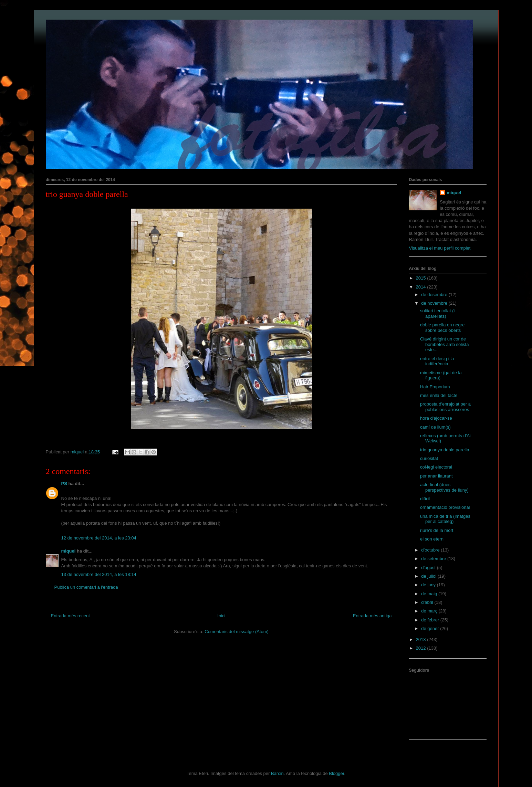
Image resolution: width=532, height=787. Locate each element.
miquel (69, 551)
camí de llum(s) (435, 427)
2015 (422, 278)
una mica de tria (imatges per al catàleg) (445, 519)
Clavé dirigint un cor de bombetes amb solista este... (444, 344)
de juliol (429, 576)
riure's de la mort (437, 530)
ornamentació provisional (445, 507)
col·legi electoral (436, 467)
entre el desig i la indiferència (437, 361)
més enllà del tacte (439, 395)
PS (64, 484)
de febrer (431, 620)
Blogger (336, 773)
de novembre (435, 303)
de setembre (434, 559)
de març (430, 611)
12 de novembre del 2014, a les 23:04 (99, 538)
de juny (429, 585)
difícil (425, 499)
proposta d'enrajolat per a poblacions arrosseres (445, 407)
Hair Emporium (435, 387)
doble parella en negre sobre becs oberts (442, 328)
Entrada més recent (70, 616)
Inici (221, 616)
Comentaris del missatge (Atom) (237, 632)
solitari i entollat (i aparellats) (437, 313)
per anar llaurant (436, 476)
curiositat (429, 458)
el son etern (432, 539)
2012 (422, 648)
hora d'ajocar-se (436, 418)
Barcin (277, 773)
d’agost (429, 568)
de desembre (435, 295)
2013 (422, 639)
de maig (430, 594)
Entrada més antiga (372, 616)
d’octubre (431, 550)
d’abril (428, 602)
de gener (431, 628)
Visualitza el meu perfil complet (440, 248)
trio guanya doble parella (445, 450)
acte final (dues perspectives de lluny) (444, 487)
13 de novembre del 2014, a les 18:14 (99, 574)
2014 (422, 287)
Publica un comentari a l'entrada (86, 587)
